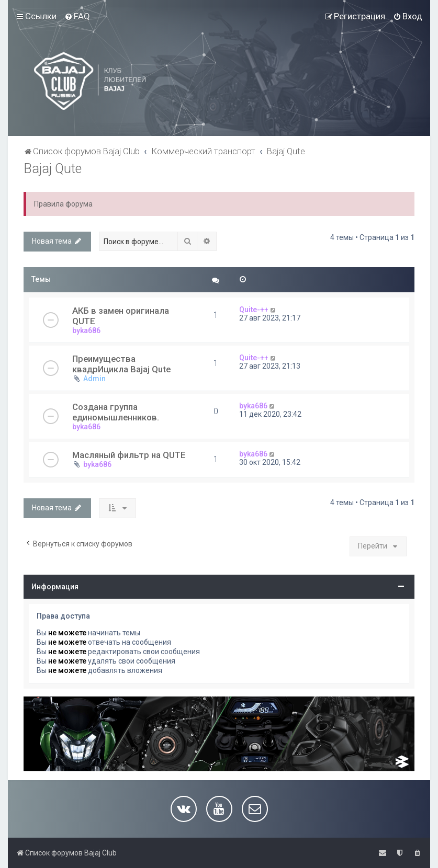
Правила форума (63, 204)
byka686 (86, 330)
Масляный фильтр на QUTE (129, 455)
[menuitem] (77, 16)
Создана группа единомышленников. (116, 412)
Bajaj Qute (53, 169)
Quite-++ (254, 310)
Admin (94, 379)
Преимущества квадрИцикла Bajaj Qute (121, 364)
